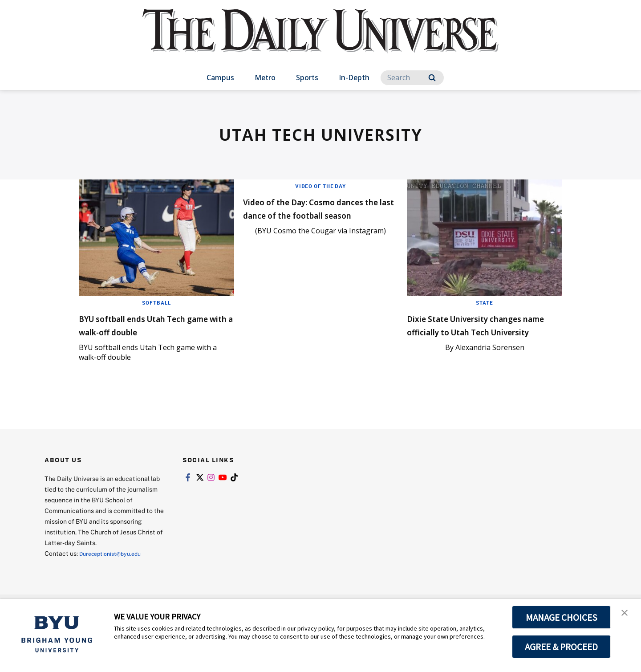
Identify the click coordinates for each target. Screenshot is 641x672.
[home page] (320, 40)
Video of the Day (320, 186)
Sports (307, 77)
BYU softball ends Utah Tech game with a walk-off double (154, 324)
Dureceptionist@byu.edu (115, 557)
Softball (156, 302)
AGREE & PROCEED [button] (562, 647)
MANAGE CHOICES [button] (562, 617)
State (485, 302)
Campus (220, 77)
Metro (265, 77)
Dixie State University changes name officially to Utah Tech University (475, 331)
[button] (626, 615)
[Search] (412, 78)
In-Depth (354, 77)
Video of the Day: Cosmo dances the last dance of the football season (317, 214)
